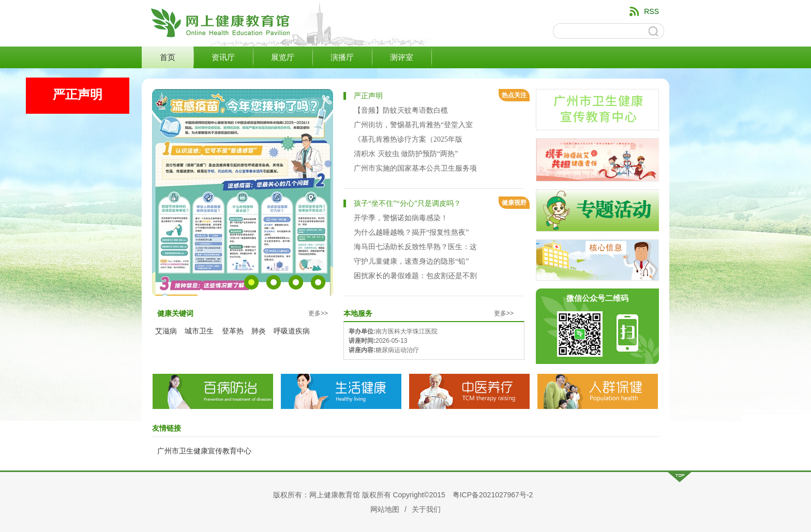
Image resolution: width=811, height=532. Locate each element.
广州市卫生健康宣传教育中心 (204, 451)
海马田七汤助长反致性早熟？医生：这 (415, 247)
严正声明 (368, 96)
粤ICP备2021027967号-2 (493, 495)
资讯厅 (223, 57)
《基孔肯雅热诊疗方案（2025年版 (408, 139)
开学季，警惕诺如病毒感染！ (401, 218)
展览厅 (283, 57)
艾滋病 (166, 331)
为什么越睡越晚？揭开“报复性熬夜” (411, 232)
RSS (651, 11)
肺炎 (259, 331)
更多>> (318, 313)
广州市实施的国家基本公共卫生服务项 (415, 168)
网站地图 (385, 509)
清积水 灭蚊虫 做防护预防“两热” (406, 154)
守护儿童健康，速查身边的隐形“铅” (411, 261)
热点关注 (514, 95)
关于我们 (426, 509)
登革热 (233, 331)
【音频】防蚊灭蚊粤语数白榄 (401, 110)
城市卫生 (199, 331)
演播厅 (342, 57)
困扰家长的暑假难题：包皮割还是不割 (415, 276)
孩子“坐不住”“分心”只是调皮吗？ (407, 203)
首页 (168, 57)
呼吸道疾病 (292, 331)
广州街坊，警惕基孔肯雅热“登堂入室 (413, 125)
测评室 (402, 57)
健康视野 (514, 203)
